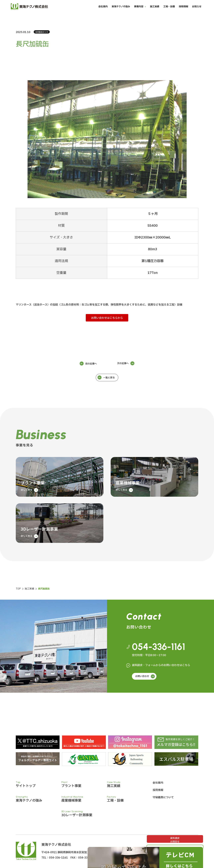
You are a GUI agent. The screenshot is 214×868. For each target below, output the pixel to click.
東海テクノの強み (121, 12)
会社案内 (103, 12)
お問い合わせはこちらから (107, 318)
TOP (18, 589)
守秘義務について (163, 797)
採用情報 (183, 12)
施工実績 (155, 12)
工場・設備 (169, 12)
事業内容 (139, 12)
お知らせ (197, 12)
